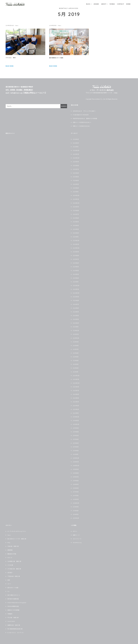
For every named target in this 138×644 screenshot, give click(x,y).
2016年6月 (76, 511)
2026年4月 (76, 139)
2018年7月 (76, 477)
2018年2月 (76, 488)
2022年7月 (76, 304)
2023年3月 (76, 274)
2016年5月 (76, 514)
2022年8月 (76, 300)
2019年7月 (76, 436)
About (104, 4)
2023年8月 (76, 256)
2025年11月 (76, 154)
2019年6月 (76, 439)
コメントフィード (77, 539)
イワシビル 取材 (11, 58)
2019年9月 (76, 428)
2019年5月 (76, 443)
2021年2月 (76, 368)
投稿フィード (77, 535)
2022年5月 (76, 312)
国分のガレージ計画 (13, 588)
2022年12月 (76, 286)
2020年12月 (76, 376)
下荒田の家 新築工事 (14, 576)
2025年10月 (76, 158)
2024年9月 (76, 207)
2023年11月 (76, 244)
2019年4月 (76, 447)
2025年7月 (76, 169)
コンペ (9, 584)
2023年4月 (76, 271)
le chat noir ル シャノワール (16, 633)
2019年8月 (76, 432)
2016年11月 (76, 499)
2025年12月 (76, 150)
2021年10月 (76, 338)
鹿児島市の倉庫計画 (14, 599)
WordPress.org (78, 543)
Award (96, 4)
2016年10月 (76, 503)
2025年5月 (76, 177)
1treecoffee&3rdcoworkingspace (18, 603)
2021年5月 (76, 357)
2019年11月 (76, 421)
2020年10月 (77, 383)
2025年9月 (76, 162)
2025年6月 (76, 173)
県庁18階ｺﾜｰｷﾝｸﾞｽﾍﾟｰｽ (14, 595)
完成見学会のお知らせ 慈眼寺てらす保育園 (86, 118)
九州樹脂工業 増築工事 (15, 561)
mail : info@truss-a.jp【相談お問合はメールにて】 (29, 93)
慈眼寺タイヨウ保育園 (14, 610)
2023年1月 (76, 282)
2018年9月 (76, 469)
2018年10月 (76, 466)
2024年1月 (76, 237)
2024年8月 (76, 211)
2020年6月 (76, 394)
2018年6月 (76, 481)
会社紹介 (10, 573)
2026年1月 (76, 147)
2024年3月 (76, 229)
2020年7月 (76, 391)
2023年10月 (76, 248)
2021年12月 (76, 331)
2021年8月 (76, 346)
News (17, 25)
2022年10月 (76, 293)
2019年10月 (76, 424)
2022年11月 (76, 289)
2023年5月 (76, 267)
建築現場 (10, 550)
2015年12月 (76, 518)
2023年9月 (76, 252)
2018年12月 (76, 458)
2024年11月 (76, 199)
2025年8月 (76, 166)
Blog (88, 4)
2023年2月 (76, 278)
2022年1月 (76, 327)
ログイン (75, 531)
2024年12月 (76, 195)
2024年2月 (76, 233)
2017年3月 (76, 496)
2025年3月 (76, 184)
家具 (9, 580)
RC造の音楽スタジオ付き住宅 (81, 115)
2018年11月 (76, 462)
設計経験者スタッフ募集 (57, 58)
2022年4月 (76, 316)
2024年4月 (76, 225)
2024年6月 (76, 218)
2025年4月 (76, 180)
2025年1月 (76, 192)
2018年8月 (76, 473)
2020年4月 (76, 402)
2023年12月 (76, 241)
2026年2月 (76, 143)
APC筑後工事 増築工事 (15, 569)
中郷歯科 (10, 614)
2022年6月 (76, 308)
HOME (128, 4)
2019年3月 (76, 451)
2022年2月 (76, 323)
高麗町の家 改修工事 (14, 625)
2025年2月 (76, 188)
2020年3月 (76, 406)
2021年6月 (76, 353)
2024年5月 (76, 222)
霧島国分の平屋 (12, 554)
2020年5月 (76, 398)
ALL (9, 591)
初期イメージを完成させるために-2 (83, 122)
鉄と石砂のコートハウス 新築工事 (18, 539)
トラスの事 (10, 565)
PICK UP (10, 558)
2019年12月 (76, 417)
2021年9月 (76, 342)
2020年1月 (76, 413)
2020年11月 (76, 379)
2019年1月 (76, 454)
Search (63, 106)
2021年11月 (76, 334)
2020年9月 (76, 387)
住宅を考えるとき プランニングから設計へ (85, 111)
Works (112, 4)
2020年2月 (76, 409)
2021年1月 (76, 372)
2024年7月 (76, 214)
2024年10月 (76, 203)
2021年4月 (76, 361)
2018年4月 (76, 484)
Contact (121, 4)
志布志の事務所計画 (14, 606)
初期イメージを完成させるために (82, 126)
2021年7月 (76, 349)
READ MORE (10, 66)
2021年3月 (76, 364)
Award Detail (12, 621)
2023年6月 (76, 263)
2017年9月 (76, 492)
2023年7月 (76, 259)
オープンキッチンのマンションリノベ (17, 531)
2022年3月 (76, 319)
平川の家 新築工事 (13, 618)
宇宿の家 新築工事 (14, 546)
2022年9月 (76, 297)
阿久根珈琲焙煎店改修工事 (16, 629)
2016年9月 (76, 507)
